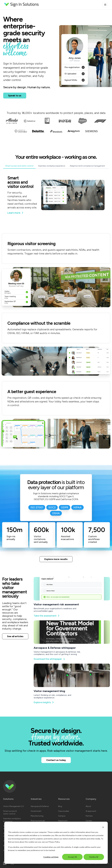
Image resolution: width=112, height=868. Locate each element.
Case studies (64, 811)
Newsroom (63, 821)
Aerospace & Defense (40, 806)
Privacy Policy (54, 842)
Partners (89, 816)
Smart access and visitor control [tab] (19, 166)
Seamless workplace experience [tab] (52, 166)
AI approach (91, 811)
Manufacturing (37, 816)
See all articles (15, 636)
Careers (89, 821)
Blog (60, 806)
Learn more (15, 213)
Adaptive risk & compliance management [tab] (87, 166)
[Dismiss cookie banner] (103, 827)
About (88, 806)
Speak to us (15, 96)
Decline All (94, 857)
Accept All (72, 857)
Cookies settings (51, 857)
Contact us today (56, 760)
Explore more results (56, 559)
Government (36, 811)
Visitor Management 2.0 (14, 806)
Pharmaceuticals (38, 821)
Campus (62, 816)
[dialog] (56, 843)
